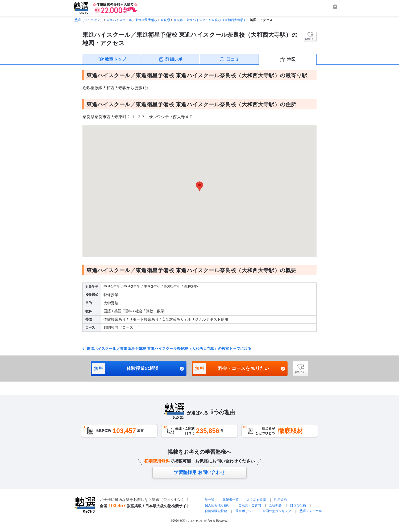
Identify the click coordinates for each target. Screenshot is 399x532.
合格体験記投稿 (216, 511)
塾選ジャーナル (311, 511)
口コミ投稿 (298, 505)
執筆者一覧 (231, 500)
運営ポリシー (245, 511)
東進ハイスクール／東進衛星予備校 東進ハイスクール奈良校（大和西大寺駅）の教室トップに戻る (168, 349)
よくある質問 (257, 500)
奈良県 (165, 20)
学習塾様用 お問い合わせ (199, 472)
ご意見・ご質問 (250, 505)
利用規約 (280, 500)
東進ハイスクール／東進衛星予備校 (132, 20)
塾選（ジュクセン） (89, 20)
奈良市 (178, 20)
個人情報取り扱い (218, 505)
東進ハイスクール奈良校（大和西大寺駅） (217, 20)
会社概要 (275, 505)
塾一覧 (210, 500)
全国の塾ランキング (277, 511)
